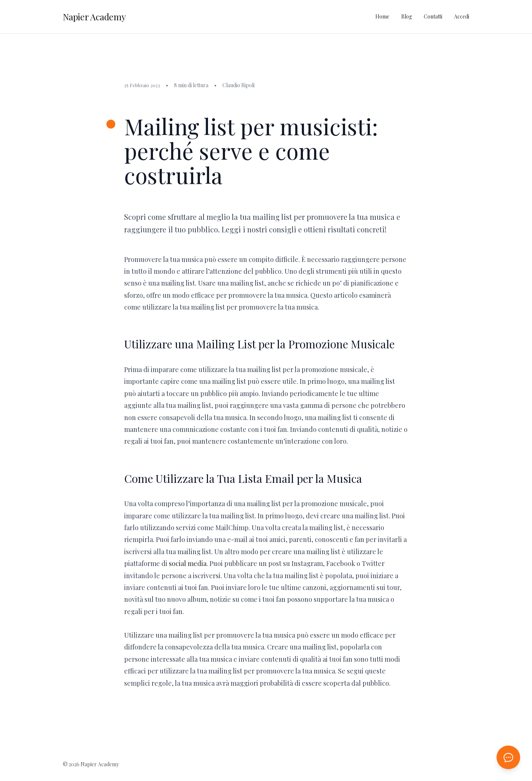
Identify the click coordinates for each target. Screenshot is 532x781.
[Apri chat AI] (508, 757)
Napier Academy (94, 17)
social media (188, 563)
